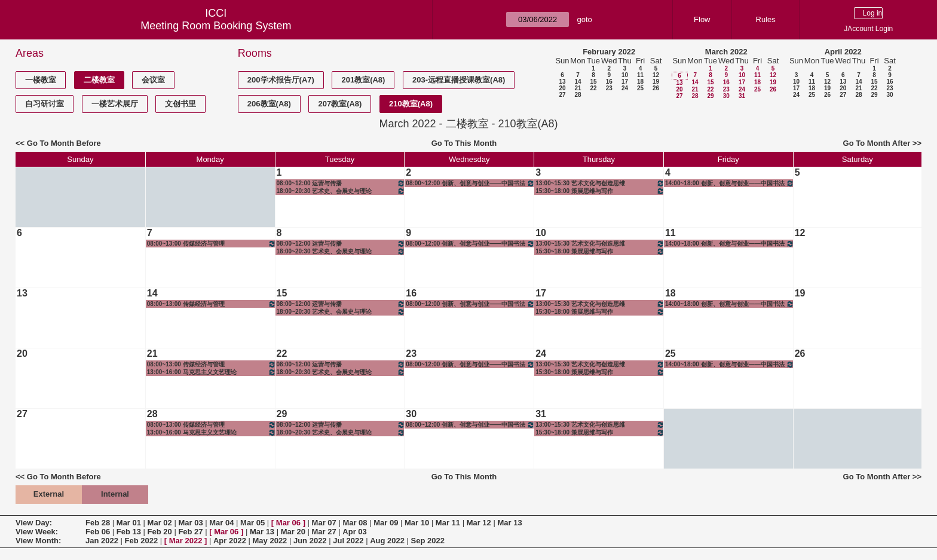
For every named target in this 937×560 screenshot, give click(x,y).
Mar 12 (479, 523)
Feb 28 (98, 523)
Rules (766, 19)
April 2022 (843, 52)
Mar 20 (293, 532)
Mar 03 (190, 523)
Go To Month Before (64, 143)
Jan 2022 (102, 541)
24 (625, 88)
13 (562, 82)
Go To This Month (464, 143)
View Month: (38, 541)
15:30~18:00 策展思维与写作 (600, 191)
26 (656, 88)
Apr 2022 (230, 541)
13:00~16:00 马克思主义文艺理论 (212, 372)
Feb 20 (160, 532)
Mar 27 (324, 532)
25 (640, 88)
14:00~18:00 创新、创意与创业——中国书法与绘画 (730, 183)
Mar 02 (160, 523)
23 (609, 88)
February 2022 (609, 52)
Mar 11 (448, 523)
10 (625, 75)
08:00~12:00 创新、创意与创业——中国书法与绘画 (470, 183)
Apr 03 (354, 532)
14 (578, 82)
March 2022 (726, 52)
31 (742, 96)
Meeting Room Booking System (216, 26)
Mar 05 (252, 523)
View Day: (34, 523)
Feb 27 (190, 532)
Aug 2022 (387, 541)
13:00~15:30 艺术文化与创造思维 (600, 183)
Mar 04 (221, 523)
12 (656, 75)
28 (578, 95)
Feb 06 (98, 532)
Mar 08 (355, 523)
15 (593, 82)
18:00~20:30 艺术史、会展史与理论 (341, 191)
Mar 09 (386, 523)
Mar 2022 (186, 541)
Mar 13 (509, 523)
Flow (702, 19)
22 (593, 88)
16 (609, 82)
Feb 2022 (142, 541)
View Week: (37, 532)
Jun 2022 (310, 541)
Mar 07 (324, 523)
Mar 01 (129, 523)
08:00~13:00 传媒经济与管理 (212, 244)
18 (640, 82)
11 (640, 75)
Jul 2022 (348, 541)
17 (625, 82)
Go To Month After (877, 143)
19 (656, 82)
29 (710, 96)
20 (562, 88)
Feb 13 (129, 532)
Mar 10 (417, 523)
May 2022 (270, 541)
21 (578, 88)
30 (726, 96)
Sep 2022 (428, 541)
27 (562, 95)
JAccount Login (868, 29)
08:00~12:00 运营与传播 (341, 183)
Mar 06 (288, 523)
